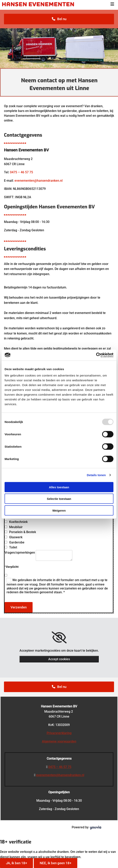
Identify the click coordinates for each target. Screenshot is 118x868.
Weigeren (59, 510)
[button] (59, 19)
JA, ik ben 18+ (16, 863)
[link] (59, 638)
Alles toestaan (59, 487)
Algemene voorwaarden (59, 741)
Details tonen (96, 475)
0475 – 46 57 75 (21, 172)
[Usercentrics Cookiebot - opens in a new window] (96, 355)
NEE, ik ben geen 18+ (56, 863)
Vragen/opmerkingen (20, 553)
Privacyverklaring (59, 733)
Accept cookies (59, 659)
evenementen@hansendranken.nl (39, 181)
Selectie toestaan (59, 499)
